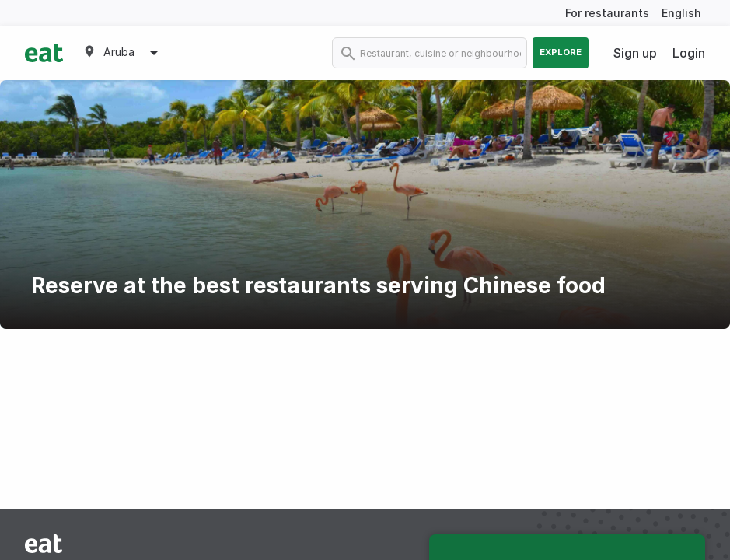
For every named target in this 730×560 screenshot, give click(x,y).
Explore (561, 52)
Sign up (635, 53)
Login (689, 53)
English (681, 13)
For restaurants (607, 13)
